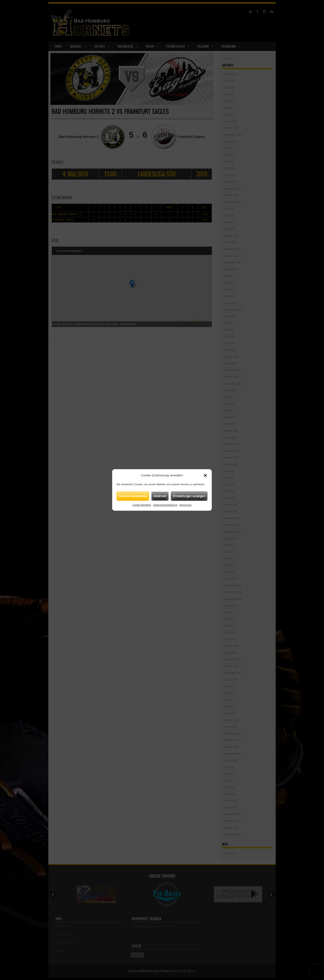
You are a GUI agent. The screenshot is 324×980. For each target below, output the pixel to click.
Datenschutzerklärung (165, 505)
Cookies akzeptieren (133, 496)
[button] (205, 476)
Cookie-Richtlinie (142, 505)
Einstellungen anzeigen (189, 496)
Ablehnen (160, 496)
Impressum (185, 505)
